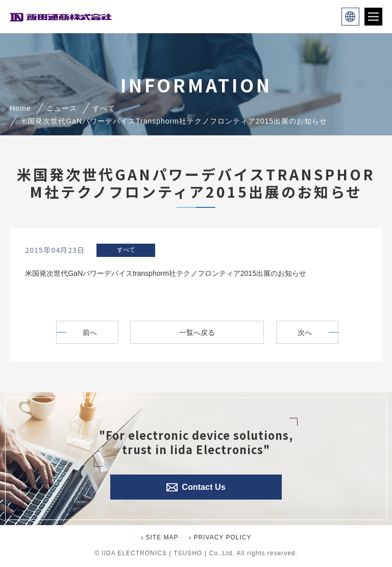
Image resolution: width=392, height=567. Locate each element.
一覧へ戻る (198, 333)
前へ (87, 333)
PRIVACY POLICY (223, 537)
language (350, 17)
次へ (308, 333)
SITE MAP (162, 537)
